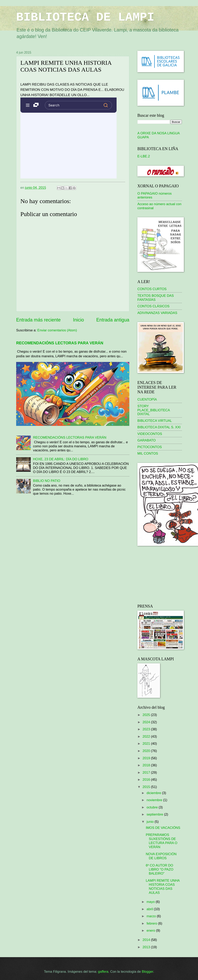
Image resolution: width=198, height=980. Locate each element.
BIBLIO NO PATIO (47, 481)
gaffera (103, 972)
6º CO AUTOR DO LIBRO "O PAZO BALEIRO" (159, 869)
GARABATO (146, 440)
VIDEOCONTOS (150, 434)
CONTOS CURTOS (152, 289)
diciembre (154, 793)
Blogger (147, 972)
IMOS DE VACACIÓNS (163, 828)
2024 (147, 722)
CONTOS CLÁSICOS (153, 306)
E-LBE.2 (144, 156)
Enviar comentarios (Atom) (57, 330)
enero (151, 931)
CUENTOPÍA (147, 399)
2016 (147, 780)
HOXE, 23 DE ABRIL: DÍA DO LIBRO (61, 459)
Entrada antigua (113, 320)
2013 (147, 947)
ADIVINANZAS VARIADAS (157, 313)
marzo (152, 916)
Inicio (78, 320)
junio (151, 822)
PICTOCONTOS (150, 447)
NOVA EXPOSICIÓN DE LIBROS (161, 856)
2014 (147, 940)
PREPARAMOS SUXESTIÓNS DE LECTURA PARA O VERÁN (161, 841)
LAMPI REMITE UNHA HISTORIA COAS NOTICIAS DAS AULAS (163, 887)
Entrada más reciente (38, 320)
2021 (147, 744)
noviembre (155, 800)
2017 (147, 773)
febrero (152, 923)
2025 (147, 715)
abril (150, 909)
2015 (147, 787)
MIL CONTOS (148, 453)
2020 (147, 751)
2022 (147, 737)
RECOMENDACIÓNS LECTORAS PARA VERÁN (60, 343)
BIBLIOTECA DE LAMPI (85, 17)
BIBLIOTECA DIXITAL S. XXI (159, 427)
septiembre (155, 814)
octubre (153, 807)
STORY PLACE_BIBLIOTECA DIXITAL (154, 410)
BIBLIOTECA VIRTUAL (155, 421)
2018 (147, 765)
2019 (147, 758)
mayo (151, 902)
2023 (147, 729)
